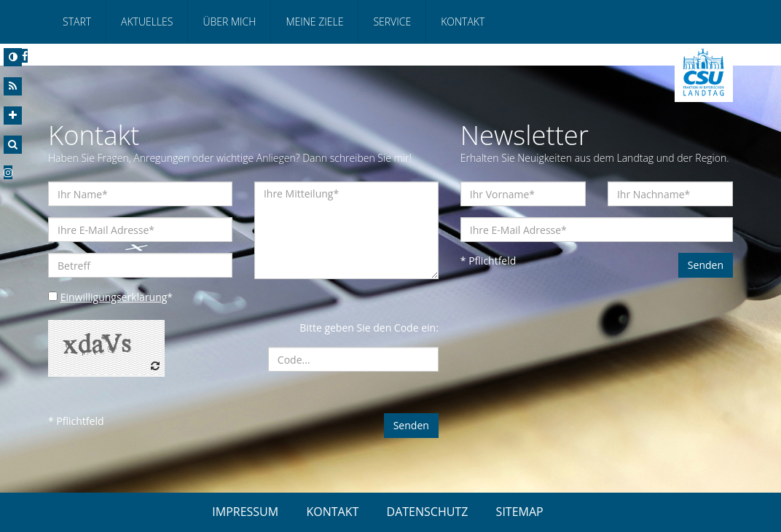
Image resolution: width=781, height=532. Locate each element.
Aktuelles (147, 21)
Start (77, 21)
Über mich (229, 21)
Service (392, 21)
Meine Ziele (314, 21)
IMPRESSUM (245, 512)
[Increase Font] (13, 116)
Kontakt (463, 21)
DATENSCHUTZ (428, 512)
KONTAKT (332, 512)
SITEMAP (520, 512)
